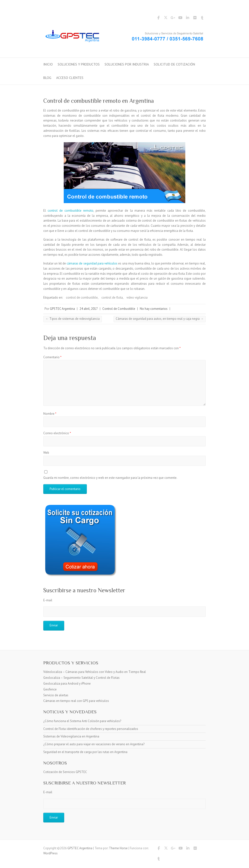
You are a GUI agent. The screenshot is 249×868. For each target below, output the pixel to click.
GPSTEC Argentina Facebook (158, 19)
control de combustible (82, 297)
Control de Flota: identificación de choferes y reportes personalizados (91, 729)
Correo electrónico (57, 433)
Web (46, 453)
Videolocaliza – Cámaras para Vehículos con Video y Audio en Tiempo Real (95, 672)
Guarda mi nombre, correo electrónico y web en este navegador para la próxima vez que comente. (110, 478)
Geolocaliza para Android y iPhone (67, 684)
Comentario (52, 357)
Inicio (48, 64)
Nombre (50, 414)
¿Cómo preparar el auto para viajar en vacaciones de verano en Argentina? (94, 744)
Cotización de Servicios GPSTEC (65, 772)
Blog (47, 78)
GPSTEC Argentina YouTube (180, 19)
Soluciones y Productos (79, 64)
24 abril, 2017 (89, 309)
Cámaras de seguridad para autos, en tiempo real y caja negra (160, 319)
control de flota (112, 297)
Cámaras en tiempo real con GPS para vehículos (76, 701)
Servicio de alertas (56, 695)
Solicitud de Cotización (174, 64)
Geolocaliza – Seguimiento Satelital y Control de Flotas (81, 678)
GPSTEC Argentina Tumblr (202, 19)
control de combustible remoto (71, 211)
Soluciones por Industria (127, 64)
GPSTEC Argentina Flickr (195, 19)
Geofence (50, 689)
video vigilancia (137, 297)
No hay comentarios (154, 309)
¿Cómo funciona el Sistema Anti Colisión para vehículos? (82, 721)
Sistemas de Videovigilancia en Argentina (71, 736)
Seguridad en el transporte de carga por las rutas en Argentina (85, 752)
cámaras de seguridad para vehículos (92, 263)
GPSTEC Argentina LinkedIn (187, 19)
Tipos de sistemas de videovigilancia (73, 319)
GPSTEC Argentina (62, 309)
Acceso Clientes (70, 78)
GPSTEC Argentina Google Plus (173, 19)
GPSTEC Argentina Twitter (166, 19)
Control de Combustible (119, 309)
